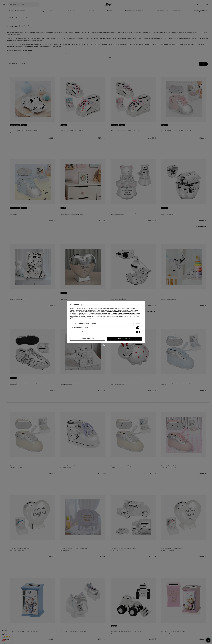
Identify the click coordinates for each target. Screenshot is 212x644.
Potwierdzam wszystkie (124, 339)
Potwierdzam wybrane (88, 339)
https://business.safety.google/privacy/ (129, 313)
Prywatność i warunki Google (109, 313)
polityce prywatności (115, 312)
